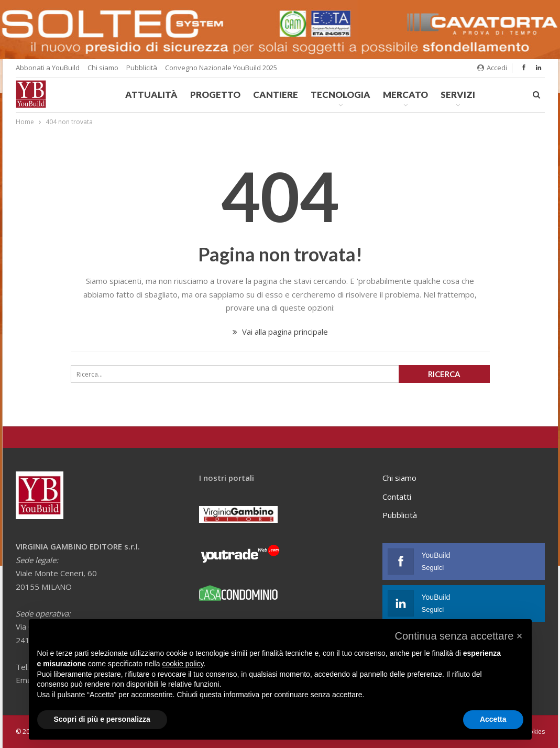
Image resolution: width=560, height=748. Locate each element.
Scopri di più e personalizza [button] (102, 719)
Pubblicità (142, 68)
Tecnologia (341, 95)
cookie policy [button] (183, 664)
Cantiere (276, 95)
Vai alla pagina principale (280, 332)
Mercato (405, 95)
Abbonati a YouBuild (48, 68)
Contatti (397, 497)
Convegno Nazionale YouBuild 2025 (221, 68)
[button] (458, 636)
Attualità (151, 95)
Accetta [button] (493, 719)
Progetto (215, 95)
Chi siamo (103, 68)
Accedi (492, 68)
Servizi (458, 95)
